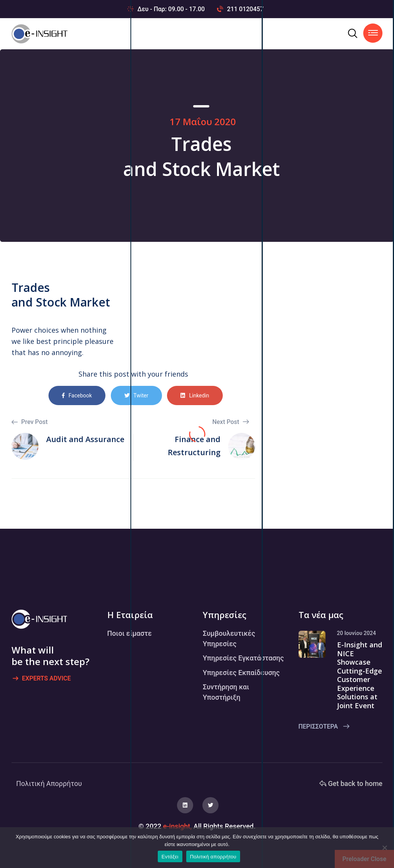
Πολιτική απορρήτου (213, 857)
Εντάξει (170, 857)
